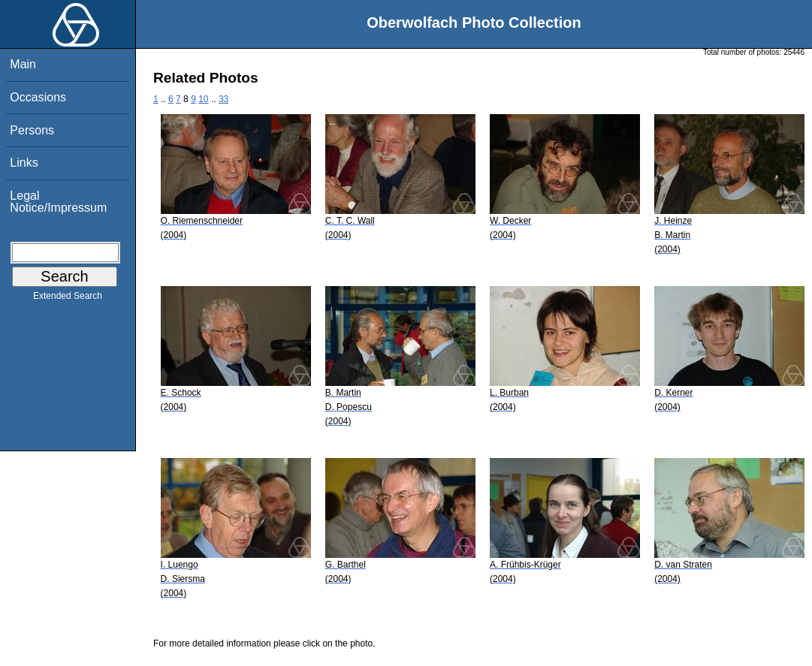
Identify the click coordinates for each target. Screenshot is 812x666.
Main (23, 64)
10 (203, 99)
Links (24, 163)
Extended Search (68, 299)
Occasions (38, 97)
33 (223, 99)
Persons (32, 130)
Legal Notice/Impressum (58, 202)
